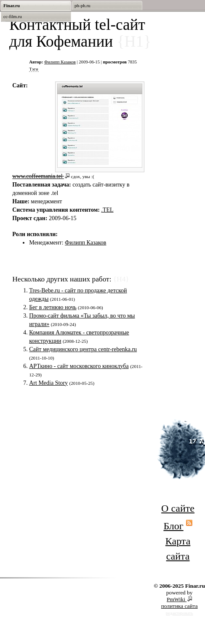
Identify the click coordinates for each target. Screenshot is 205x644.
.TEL (107, 210)
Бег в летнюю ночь (53, 307)
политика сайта (180, 606)
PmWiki (177, 599)
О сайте (178, 508)
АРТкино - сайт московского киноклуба (79, 366)
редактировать (180, 613)
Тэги (33, 69)
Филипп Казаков (60, 62)
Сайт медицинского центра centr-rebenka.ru (83, 349)
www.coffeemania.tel (38, 176)
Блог (173, 526)
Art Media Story (48, 383)
